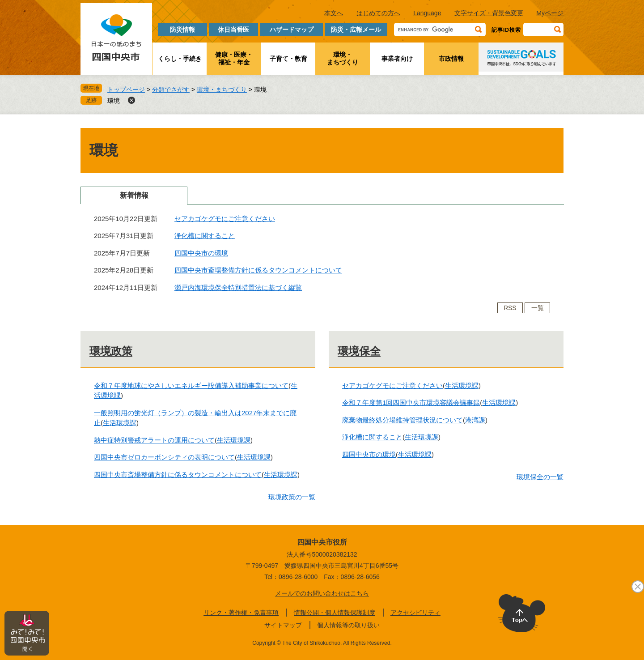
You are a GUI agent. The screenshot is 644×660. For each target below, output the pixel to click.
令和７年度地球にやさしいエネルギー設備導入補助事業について (191, 385)
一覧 (538, 308)
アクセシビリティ (415, 613)
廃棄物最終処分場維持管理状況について (402, 420)
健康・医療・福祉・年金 (234, 58)
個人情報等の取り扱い (348, 625)
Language (427, 13)
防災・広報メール (356, 30)
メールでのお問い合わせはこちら (322, 593)
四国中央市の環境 (201, 253)
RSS (510, 308)
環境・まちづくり (343, 58)
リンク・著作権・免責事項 (241, 613)
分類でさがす (171, 89)
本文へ (334, 13)
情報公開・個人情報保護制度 (335, 613)
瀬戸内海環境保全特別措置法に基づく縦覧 (238, 287)
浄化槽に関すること (205, 236)
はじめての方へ (378, 13)
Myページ (550, 13)
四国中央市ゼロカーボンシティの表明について (164, 457)
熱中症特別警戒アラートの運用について (154, 440)
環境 (114, 101)
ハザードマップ (292, 30)
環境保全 (359, 351)
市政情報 (451, 59)
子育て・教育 (288, 59)
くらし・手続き (180, 59)
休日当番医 (233, 30)
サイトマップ (283, 625)
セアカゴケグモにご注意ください (225, 219)
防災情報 (182, 30)
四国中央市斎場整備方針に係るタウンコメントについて (258, 270)
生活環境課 (120, 423)
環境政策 (111, 351)
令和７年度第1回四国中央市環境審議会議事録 (411, 402)
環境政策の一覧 (292, 497)
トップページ (126, 89)
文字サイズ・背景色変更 (489, 13)
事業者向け (397, 59)
